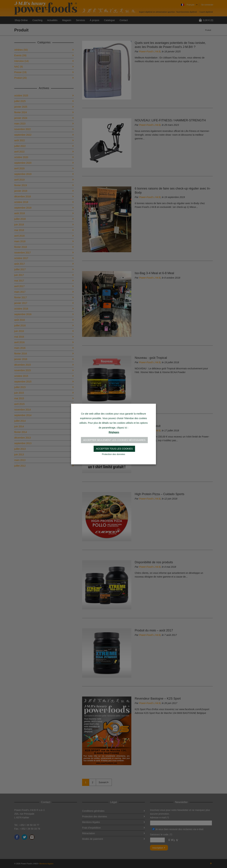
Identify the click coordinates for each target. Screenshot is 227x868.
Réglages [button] (114, 432)
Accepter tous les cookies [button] (114, 449)
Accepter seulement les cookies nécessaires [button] (114, 440)
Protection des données (114, 454)
